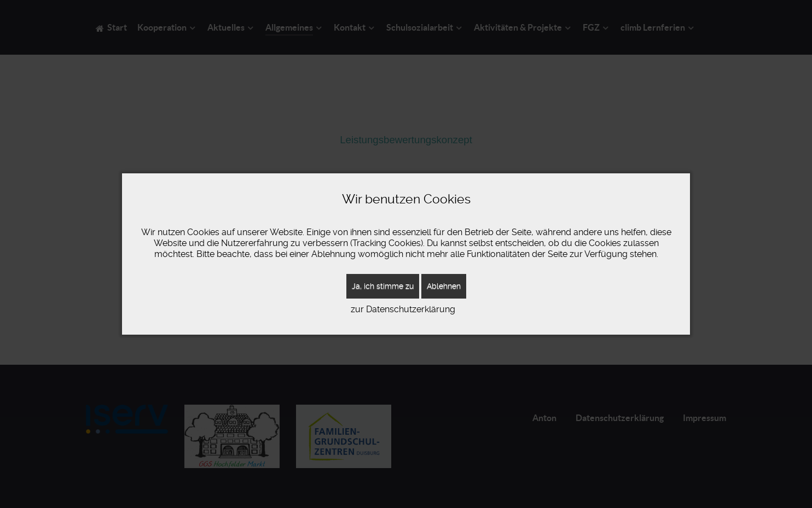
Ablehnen (444, 286)
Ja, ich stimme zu (383, 286)
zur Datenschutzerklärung (403, 309)
